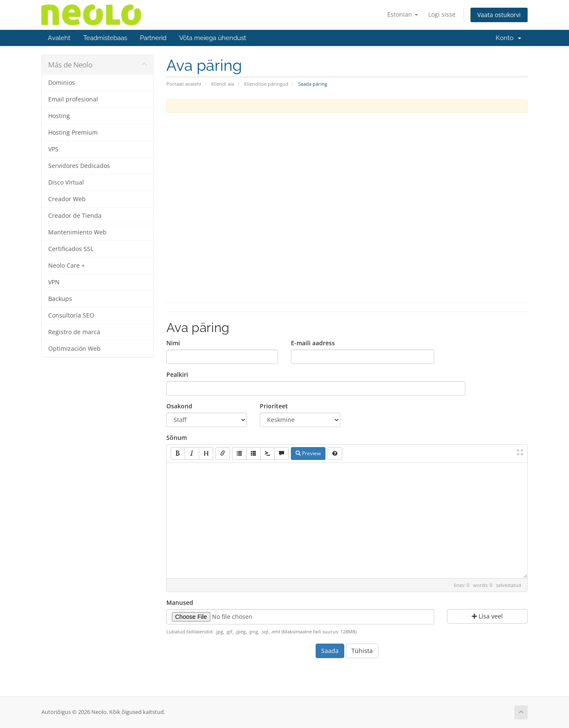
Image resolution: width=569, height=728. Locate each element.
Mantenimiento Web (77, 232)
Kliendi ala (223, 84)
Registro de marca (74, 332)
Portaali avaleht (184, 84)
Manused (180, 602)
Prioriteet (274, 406)
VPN (54, 282)
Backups (60, 299)
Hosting (59, 116)
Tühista (362, 651)
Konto (508, 38)
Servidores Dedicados (79, 166)
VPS (53, 149)
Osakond (179, 406)
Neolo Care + (67, 266)
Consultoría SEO (71, 315)
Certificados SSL (71, 249)
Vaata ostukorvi (499, 15)
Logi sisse (442, 14)
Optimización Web (74, 349)
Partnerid (153, 38)
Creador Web (67, 199)
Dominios (62, 83)
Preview (308, 453)
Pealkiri (177, 374)
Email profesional (73, 99)
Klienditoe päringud (266, 84)
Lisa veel (487, 616)
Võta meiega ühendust (213, 38)
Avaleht (59, 38)
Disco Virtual (66, 182)
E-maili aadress (313, 343)
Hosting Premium (73, 133)
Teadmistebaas (105, 38)
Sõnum (177, 438)
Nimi (173, 343)
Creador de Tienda (75, 216)
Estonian (403, 14)
